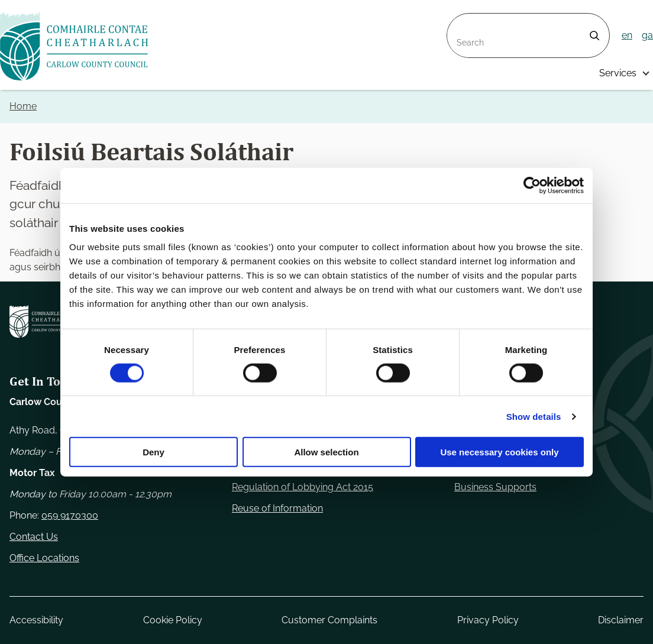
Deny (153, 452)
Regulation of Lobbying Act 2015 (303, 487)
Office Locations (44, 558)
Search (463, 20)
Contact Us (34, 537)
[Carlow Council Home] (45, 321)
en (627, 35)
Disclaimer (621, 620)
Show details (534, 416)
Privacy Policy (488, 620)
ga (647, 35)
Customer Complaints (329, 620)
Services (618, 73)
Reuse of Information (277, 508)
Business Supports (495, 487)
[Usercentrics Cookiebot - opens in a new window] (532, 185)
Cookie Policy (173, 620)
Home (23, 106)
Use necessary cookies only (499, 452)
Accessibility (36, 620)
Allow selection (326, 452)
